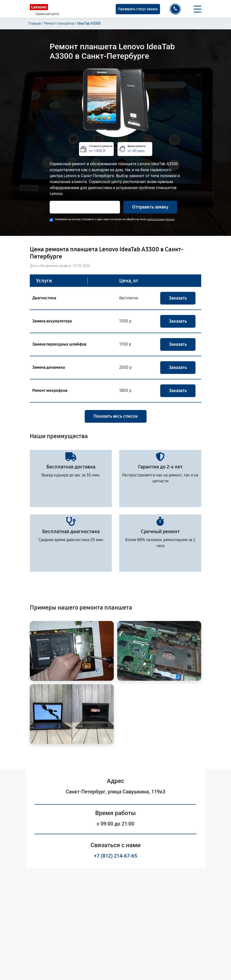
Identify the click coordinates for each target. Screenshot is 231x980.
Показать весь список (116, 416)
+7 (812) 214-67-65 (115, 856)
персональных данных (161, 219)
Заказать (178, 298)
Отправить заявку (150, 207)
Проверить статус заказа (138, 9)
